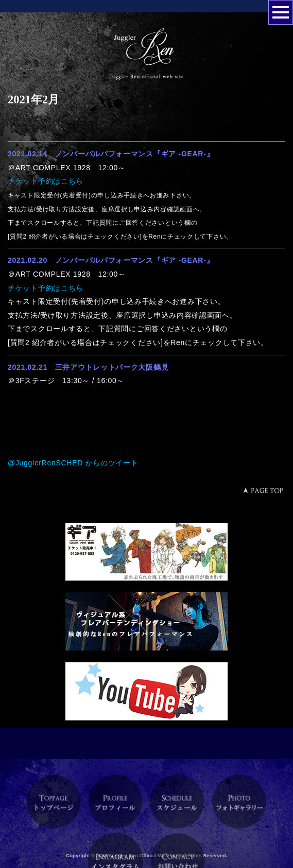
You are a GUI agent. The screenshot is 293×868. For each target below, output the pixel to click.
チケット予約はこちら (46, 181)
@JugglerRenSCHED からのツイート (73, 463)
